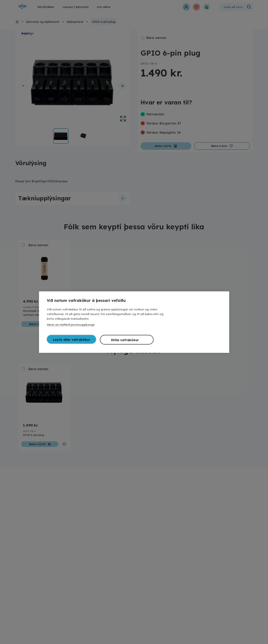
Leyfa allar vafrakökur (72, 339)
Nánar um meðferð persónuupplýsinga (71, 324)
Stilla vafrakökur (125, 340)
